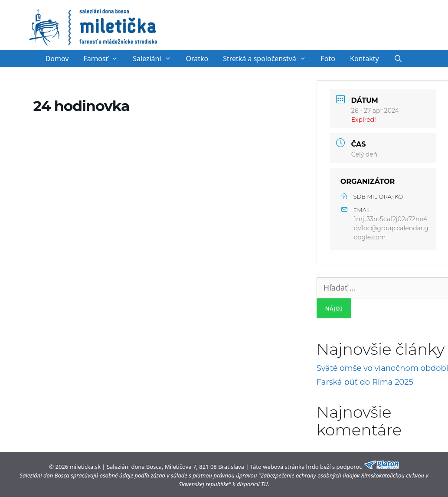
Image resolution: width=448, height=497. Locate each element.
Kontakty (365, 59)
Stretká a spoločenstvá (268, 59)
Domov (57, 59)
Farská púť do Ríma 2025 (365, 382)
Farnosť (105, 59)
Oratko (197, 59)
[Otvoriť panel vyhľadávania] (398, 59)
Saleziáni (155, 59)
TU (264, 484)
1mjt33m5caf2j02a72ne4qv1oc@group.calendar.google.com (391, 228)
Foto (328, 59)
